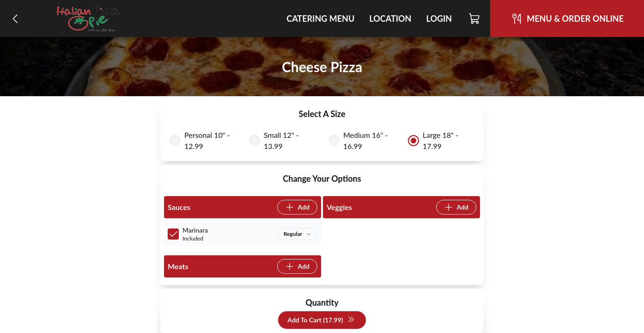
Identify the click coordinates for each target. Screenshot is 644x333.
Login (439, 18)
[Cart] (475, 18)
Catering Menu (320, 18)
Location (390, 18)
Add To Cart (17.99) (321, 320)
